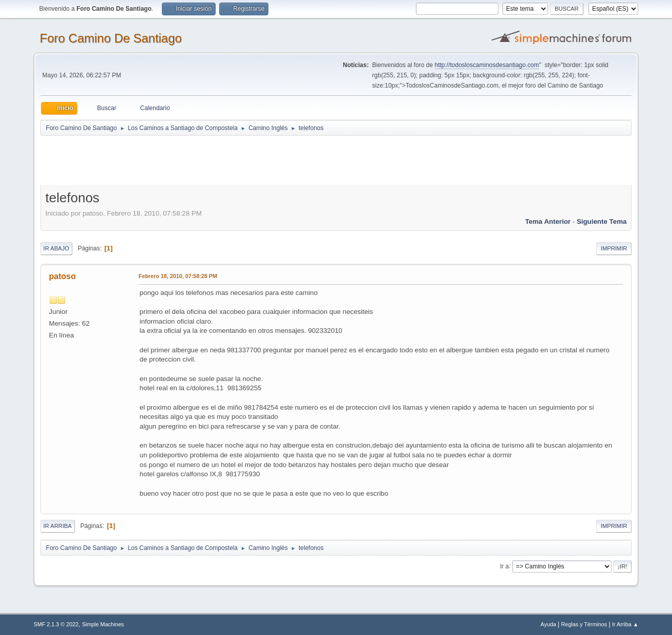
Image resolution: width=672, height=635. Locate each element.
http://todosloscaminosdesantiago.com (487, 65)
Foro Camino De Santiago (111, 38)
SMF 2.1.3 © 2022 (56, 624)
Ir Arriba (58, 526)
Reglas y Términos (584, 624)
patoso (62, 276)
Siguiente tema (602, 221)
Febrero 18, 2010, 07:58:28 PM (178, 276)
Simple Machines (103, 624)
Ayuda (548, 624)
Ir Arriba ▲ (625, 624)
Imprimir (614, 248)
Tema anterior (548, 221)
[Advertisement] (221, 160)
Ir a (504, 566)
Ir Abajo (56, 248)
